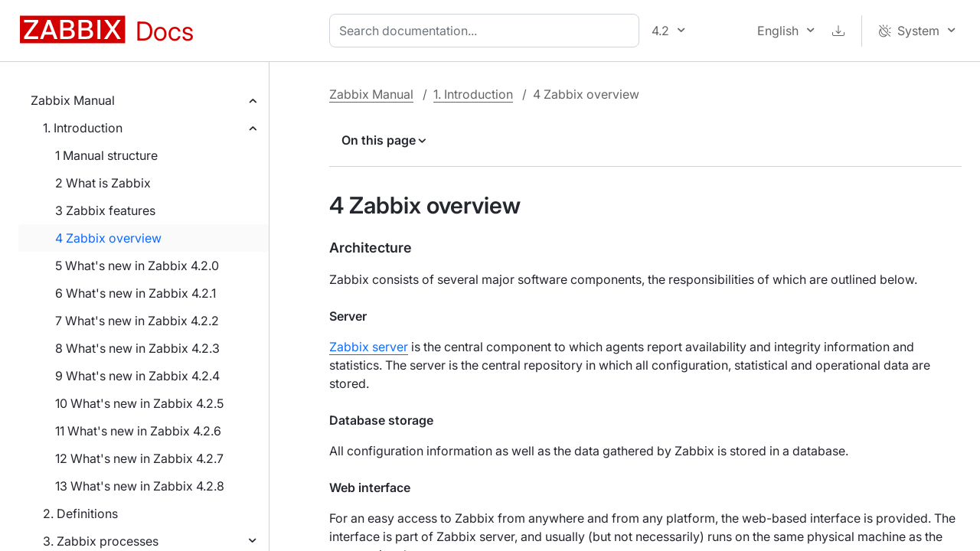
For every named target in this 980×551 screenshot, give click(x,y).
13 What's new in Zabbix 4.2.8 (140, 486)
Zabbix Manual (73, 100)
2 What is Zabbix (103, 183)
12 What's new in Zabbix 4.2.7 (139, 458)
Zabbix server (369, 347)
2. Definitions (80, 514)
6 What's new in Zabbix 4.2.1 (136, 293)
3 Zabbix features (105, 210)
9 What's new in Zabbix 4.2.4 (137, 376)
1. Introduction (83, 128)
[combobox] (487, 31)
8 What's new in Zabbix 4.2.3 (137, 348)
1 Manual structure (106, 155)
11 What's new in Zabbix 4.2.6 (138, 431)
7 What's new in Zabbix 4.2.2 (137, 321)
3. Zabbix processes (101, 541)
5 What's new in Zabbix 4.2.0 (137, 266)
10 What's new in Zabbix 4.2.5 (139, 403)
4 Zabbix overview (108, 238)
